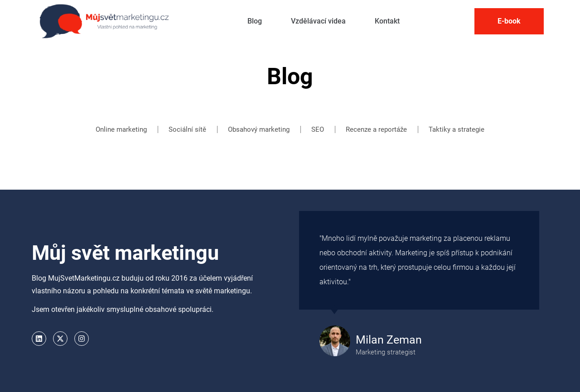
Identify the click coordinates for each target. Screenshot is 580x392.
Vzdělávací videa (318, 21)
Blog (255, 21)
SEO (318, 129)
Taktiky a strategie (457, 129)
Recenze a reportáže (376, 129)
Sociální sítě (187, 129)
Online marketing (121, 129)
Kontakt (387, 21)
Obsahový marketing (259, 129)
